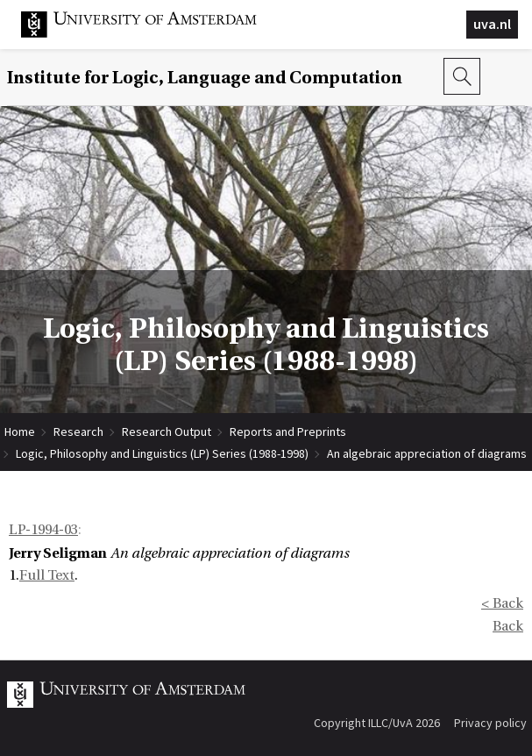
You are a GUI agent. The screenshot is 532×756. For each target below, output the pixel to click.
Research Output (167, 431)
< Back (502, 603)
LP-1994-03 (43, 530)
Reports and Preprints (288, 431)
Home (20, 431)
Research (78, 431)
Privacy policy (490, 723)
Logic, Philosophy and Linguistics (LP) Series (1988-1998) (162, 453)
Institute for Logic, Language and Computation (205, 78)
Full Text (47, 575)
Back (508, 626)
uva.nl (492, 24)
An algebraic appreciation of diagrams (427, 453)
